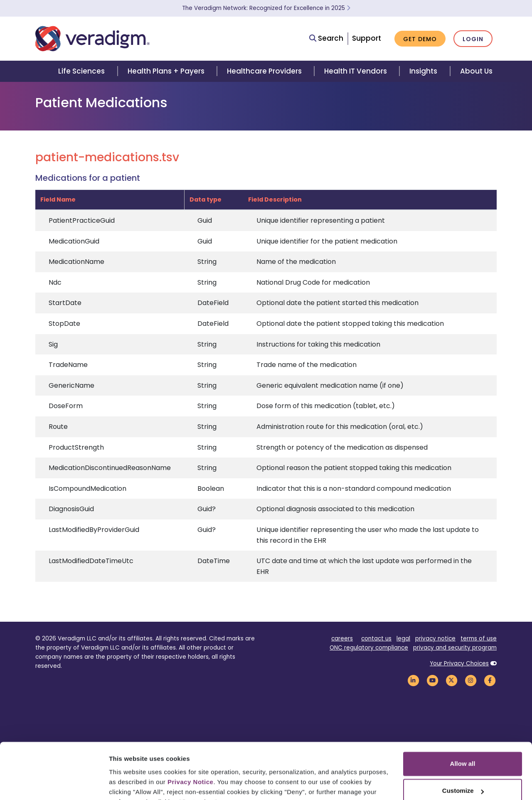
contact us (376, 639)
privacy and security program (455, 648)
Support (367, 38)
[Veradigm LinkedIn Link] (413, 680)
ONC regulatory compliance (369, 648)
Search (326, 38)
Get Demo (420, 39)
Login (473, 39)
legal (403, 639)
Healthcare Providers (264, 71)
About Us (476, 71)
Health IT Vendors (356, 71)
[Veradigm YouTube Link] (432, 680)
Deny (463, 777)
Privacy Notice (190, 741)
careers (342, 639)
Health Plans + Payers (166, 71)
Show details (128, 784)
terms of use (479, 639)
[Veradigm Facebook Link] (490, 680)
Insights (423, 71)
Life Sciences (81, 71)
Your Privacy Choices (459, 663)
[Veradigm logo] (92, 39)
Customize (463, 750)
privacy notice (435, 639)
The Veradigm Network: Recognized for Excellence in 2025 (266, 8)
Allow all (463, 722)
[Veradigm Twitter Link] (451, 680)
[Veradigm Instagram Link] (470, 680)
